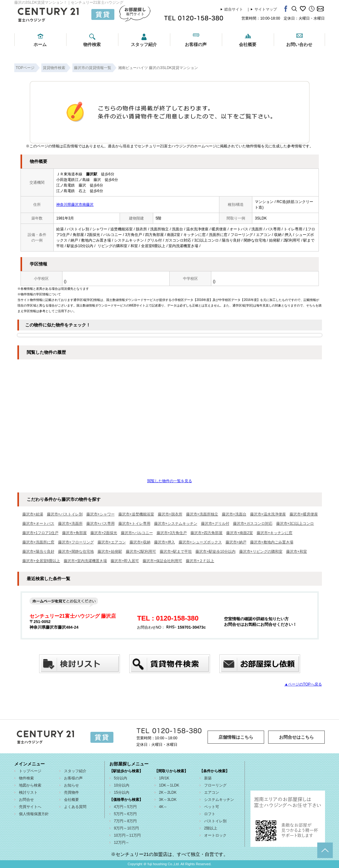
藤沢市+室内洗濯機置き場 (85, 561)
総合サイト (234, 9)
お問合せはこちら (296, 737)
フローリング (215, 785)
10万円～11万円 (128, 835)
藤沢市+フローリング (76, 542)
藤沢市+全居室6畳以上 (41, 561)
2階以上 (211, 828)
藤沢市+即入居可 (125, 561)
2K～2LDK (168, 792)
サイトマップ (266, 9)
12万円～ (122, 843)
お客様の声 (196, 44)
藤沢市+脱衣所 (170, 514)
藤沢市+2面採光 (104, 533)
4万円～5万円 (125, 807)
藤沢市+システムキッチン (176, 524)
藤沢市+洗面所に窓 (38, 542)
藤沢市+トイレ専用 (134, 524)
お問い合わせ (299, 44)
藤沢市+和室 (297, 552)
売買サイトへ (30, 807)
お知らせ (71, 785)
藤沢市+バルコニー (137, 533)
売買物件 (71, 792)
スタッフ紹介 (144, 44)
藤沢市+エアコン (112, 542)
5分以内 (121, 778)
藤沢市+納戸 (236, 542)
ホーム (40, 44)
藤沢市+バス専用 (101, 524)
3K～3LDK (168, 800)
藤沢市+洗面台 (234, 514)
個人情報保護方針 (34, 814)
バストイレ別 (215, 821)
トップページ (30, 771)
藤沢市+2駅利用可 (141, 552)
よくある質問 (75, 807)
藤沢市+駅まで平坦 (176, 552)
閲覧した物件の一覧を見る (170, 481)
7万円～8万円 (125, 821)
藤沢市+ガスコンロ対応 (253, 524)
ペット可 (212, 807)
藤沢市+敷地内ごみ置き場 (272, 542)
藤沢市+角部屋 (74, 533)
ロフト (210, 814)
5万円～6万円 (125, 814)
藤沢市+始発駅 (110, 552)
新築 (208, 778)
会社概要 (248, 44)
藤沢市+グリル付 (215, 524)
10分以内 (122, 785)
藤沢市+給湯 (33, 514)
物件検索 (92, 44)
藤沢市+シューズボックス (200, 542)
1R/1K (164, 778)
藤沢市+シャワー (101, 514)
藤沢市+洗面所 (70, 524)
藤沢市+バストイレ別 (65, 514)
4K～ (163, 807)
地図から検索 (30, 785)
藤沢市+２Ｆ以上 (200, 561)
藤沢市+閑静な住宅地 (76, 552)
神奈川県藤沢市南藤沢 (75, 205)
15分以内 (122, 792)
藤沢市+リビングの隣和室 (261, 552)
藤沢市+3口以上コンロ (295, 524)
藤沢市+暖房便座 (304, 514)
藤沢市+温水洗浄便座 (268, 514)
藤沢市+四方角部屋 (206, 533)
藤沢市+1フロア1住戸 (40, 533)
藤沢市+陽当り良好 (38, 552)
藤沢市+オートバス (38, 524)
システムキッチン (219, 800)
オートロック (215, 835)
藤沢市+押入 (165, 542)
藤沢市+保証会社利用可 (162, 561)
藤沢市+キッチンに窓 (275, 533)
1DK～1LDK (169, 785)
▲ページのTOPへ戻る (303, 684)
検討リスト (28, 792)
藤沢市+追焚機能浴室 (136, 514)
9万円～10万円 (126, 828)
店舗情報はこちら (236, 737)
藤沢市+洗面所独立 (202, 514)
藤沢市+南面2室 (240, 533)
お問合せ (26, 800)
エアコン (212, 792)
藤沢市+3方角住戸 (172, 533)
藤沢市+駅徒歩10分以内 (215, 552)
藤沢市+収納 (140, 542)
